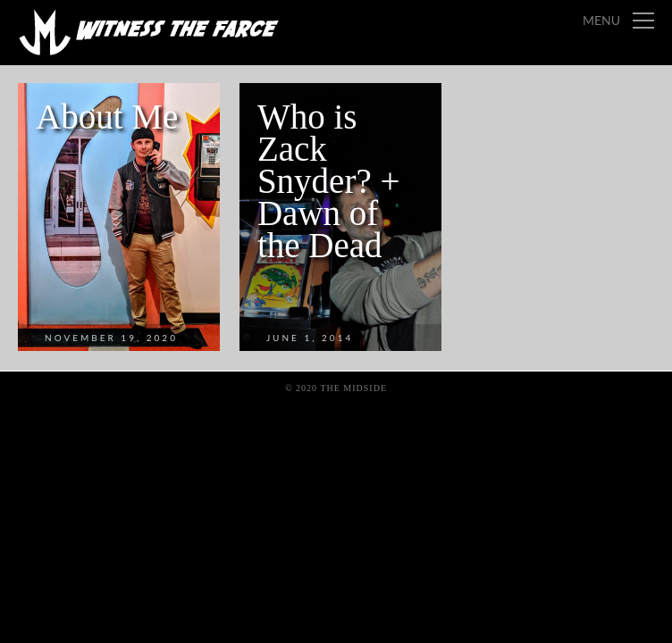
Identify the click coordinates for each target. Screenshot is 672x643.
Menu (601, 20)
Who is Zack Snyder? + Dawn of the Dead (329, 181)
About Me (107, 117)
